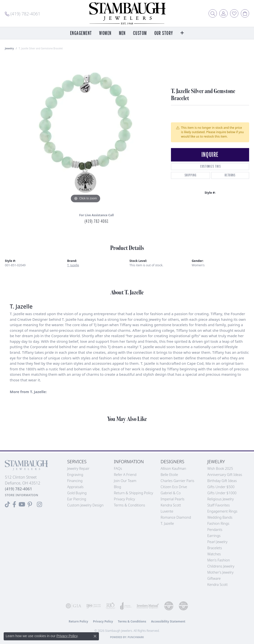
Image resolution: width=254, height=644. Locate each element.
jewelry (9, 48)
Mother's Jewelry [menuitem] (220, 572)
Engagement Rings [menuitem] (222, 511)
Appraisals (75, 487)
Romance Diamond (176, 517)
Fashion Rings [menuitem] (218, 523)
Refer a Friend (125, 475)
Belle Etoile (169, 475)
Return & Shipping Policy (133, 493)
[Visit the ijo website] (94, 606)
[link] (23, 13)
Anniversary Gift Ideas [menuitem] (225, 475)
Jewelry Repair (78, 468)
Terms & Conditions (129, 505)
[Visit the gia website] (74, 606)
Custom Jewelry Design (85, 505)
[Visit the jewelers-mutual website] (148, 606)
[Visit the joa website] (126, 606)
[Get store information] (22, 495)
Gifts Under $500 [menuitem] (221, 487)
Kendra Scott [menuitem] (217, 585)
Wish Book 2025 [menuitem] (220, 468)
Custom (140, 33)
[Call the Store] (18, 489)
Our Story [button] (164, 33)
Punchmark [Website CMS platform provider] (136, 637)
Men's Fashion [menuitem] (219, 560)
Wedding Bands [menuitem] (220, 517)
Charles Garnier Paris (178, 481)
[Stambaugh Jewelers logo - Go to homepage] (127, 13)
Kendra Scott (171, 505)
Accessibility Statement (168, 621)
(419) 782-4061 (96, 221)
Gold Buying (77, 493)
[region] (85, 131)
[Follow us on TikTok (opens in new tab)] (7, 504)
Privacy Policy (124, 499)
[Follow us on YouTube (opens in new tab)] (22, 504)
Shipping (191, 175)
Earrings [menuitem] (214, 536)
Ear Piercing (77, 499)
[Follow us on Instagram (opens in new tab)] (39, 504)
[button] (213, 13)
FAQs (118, 468)
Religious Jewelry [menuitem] (221, 499)
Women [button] (105, 33)
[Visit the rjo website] (110, 606)
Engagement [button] (81, 33)
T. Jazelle (73, 265)
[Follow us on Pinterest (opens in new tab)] (30, 504)
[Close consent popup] (95, 636)
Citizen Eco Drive (174, 487)
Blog (117, 487)
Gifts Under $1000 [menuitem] (222, 493)
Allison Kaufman (174, 468)
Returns (230, 175)
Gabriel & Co (171, 493)
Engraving (75, 475)
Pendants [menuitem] (215, 530)
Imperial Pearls (173, 499)
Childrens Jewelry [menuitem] (221, 566)
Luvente (167, 511)
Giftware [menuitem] (214, 578)
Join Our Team (125, 481)
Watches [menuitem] (214, 554)
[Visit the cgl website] (183, 606)
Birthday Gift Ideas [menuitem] (222, 481)
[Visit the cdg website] (169, 606)
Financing (75, 481)
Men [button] (122, 33)
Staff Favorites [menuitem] (219, 505)
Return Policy (78, 621)
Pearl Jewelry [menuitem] (217, 542)
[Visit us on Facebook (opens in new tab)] (14, 504)
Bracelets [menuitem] (215, 548)
